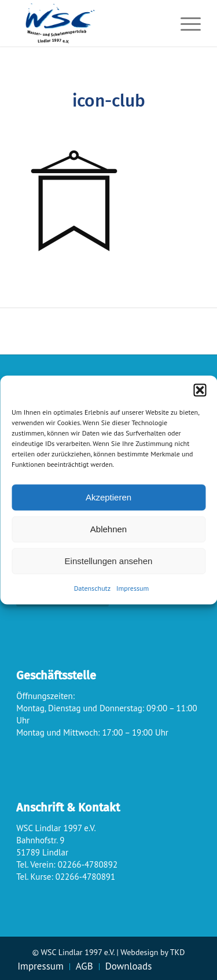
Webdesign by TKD (152, 952)
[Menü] (185, 23)
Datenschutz (92, 588)
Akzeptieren (108, 497)
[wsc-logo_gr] (90, 23)
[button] (200, 390)
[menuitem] (185, 23)
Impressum (133, 588)
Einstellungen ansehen (109, 561)
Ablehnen (108, 529)
